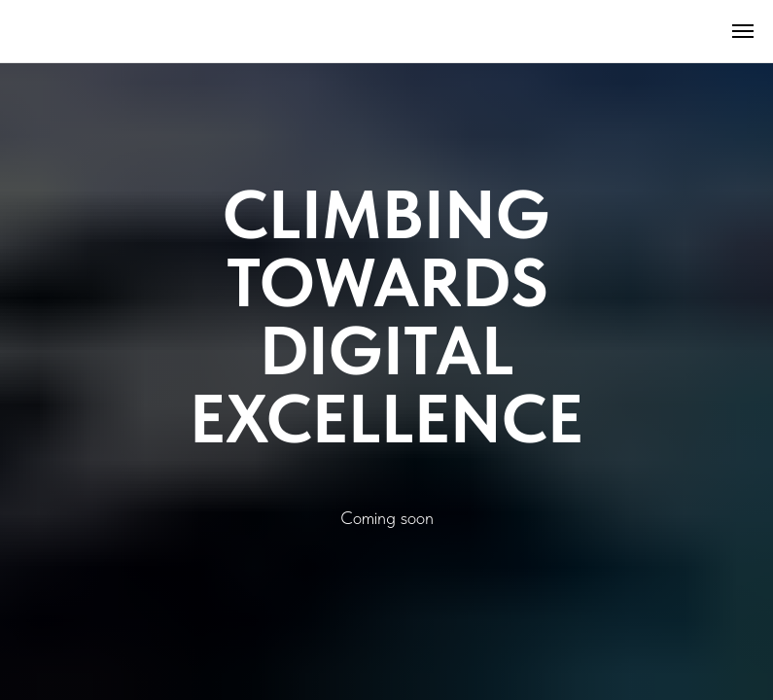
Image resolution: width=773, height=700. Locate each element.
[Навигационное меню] (743, 31)
